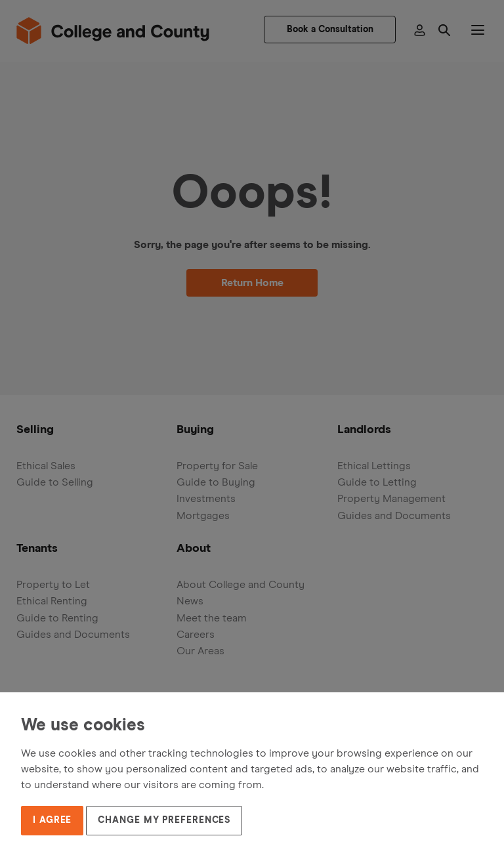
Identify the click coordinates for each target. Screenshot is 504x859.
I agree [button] (52, 820)
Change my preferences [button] (164, 820)
